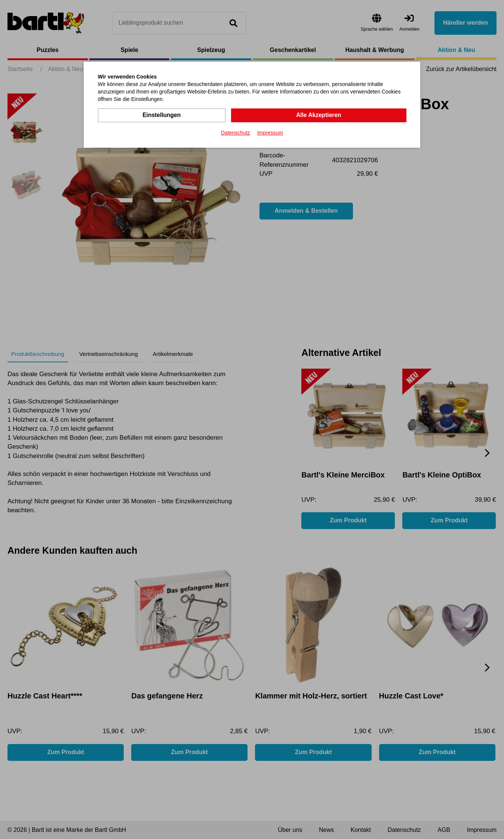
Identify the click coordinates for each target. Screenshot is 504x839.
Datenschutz (236, 132)
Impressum (270, 132)
